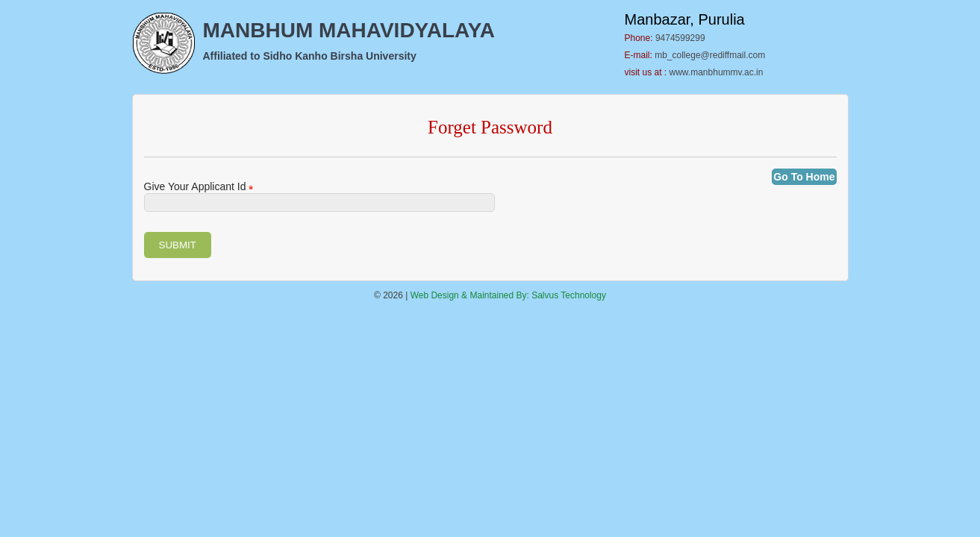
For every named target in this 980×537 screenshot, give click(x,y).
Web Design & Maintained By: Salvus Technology (508, 295)
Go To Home (804, 177)
